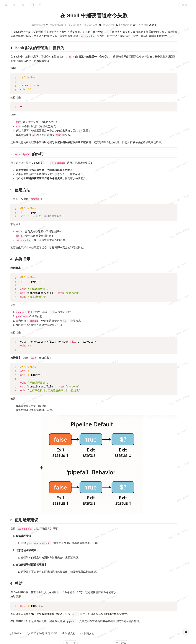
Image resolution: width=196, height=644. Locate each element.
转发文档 (119, 624)
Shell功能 (29, 14)
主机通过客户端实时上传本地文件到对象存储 (29, 110)
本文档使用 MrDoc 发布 (14, 171)
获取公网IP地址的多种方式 (20, 38)
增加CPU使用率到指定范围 (20, 161)
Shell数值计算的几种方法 (19, 96)
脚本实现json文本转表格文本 (21, 60)
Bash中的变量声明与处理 (19, 125)
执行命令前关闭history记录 (20, 118)
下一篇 (143, 634)
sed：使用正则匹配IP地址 (20, 132)
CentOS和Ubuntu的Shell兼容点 (23, 67)
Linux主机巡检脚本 (15, 154)
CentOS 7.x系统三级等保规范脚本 (24, 89)
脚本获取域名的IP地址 (18, 23)
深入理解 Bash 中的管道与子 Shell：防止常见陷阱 (29, 45)
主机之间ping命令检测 (17, 74)
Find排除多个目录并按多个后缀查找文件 (28, 146)
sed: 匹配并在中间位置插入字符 (23, 139)
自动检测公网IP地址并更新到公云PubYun (29, 31)
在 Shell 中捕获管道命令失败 (21, 52)
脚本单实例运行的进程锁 (19, 103)
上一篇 (104, 634)
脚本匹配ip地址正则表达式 (20, 81)
